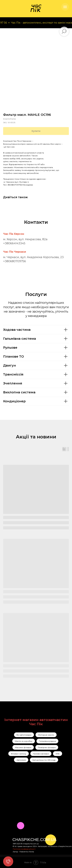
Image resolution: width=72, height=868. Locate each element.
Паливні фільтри (41, 754)
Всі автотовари (24, 735)
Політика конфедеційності (24, 849)
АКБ (58, 754)
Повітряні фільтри (47, 747)
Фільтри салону (19, 754)
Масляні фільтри (23, 747)
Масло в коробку (24, 741)
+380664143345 (14, 243)
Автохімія (21, 760)
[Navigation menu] (65, 7)
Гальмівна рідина (47, 741)
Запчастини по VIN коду (44, 760)
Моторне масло (46, 735)
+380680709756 (15, 261)
